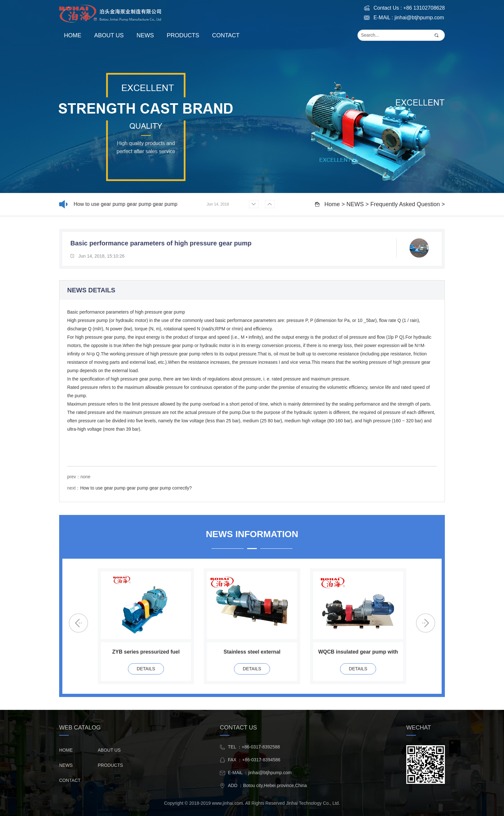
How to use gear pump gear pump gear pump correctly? (126, 205)
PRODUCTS (183, 35)
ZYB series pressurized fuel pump (146, 653)
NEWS (145, 35)
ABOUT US (109, 35)
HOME (73, 35)
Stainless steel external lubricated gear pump (252, 653)
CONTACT (226, 35)
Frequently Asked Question (405, 204)
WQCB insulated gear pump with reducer (358, 653)
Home (332, 204)
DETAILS (146, 669)
